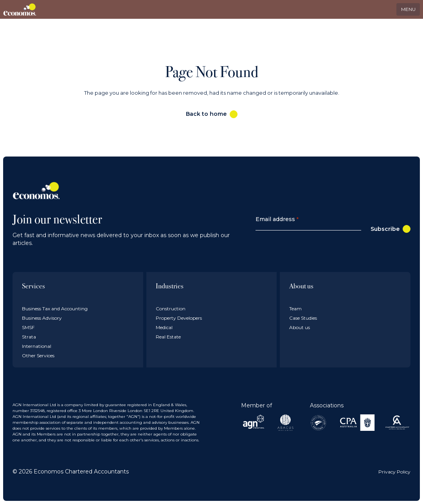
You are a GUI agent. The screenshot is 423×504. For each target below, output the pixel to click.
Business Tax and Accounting (55, 309)
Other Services (38, 355)
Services (33, 286)
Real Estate (168, 337)
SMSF (28, 327)
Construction (171, 309)
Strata (29, 337)
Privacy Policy (394, 472)
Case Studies (303, 318)
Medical (164, 327)
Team (295, 309)
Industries (170, 286)
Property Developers (179, 318)
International (37, 346)
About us (301, 286)
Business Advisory (42, 318)
